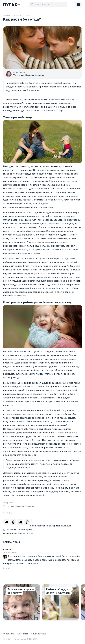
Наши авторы (38, 634)
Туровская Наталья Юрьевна (29, 75)
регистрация (26, 533)
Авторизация (10, 533)
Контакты (23, 634)
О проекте (9, 634)
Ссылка (7, 568)
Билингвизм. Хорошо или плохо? (21, 591)
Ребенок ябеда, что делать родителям (59, 591)
